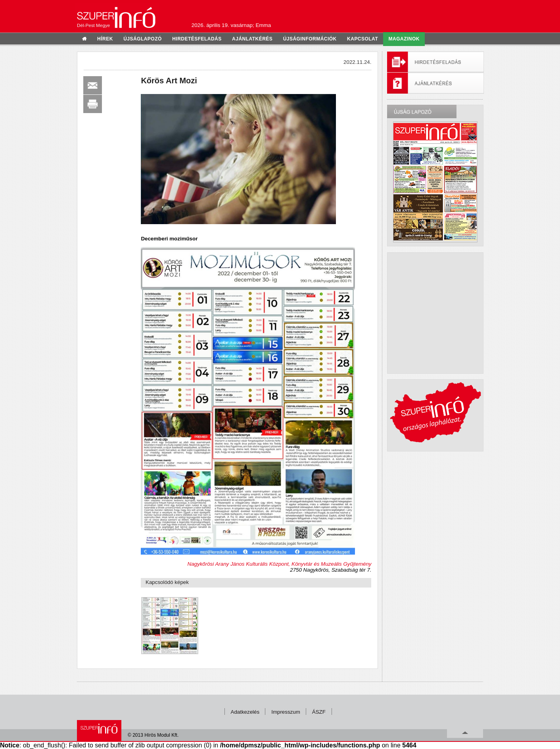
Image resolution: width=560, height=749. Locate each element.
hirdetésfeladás (197, 39)
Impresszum (286, 712)
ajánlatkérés (252, 39)
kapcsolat (362, 39)
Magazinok (404, 39)
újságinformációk (310, 39)
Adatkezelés (245, 712)
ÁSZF (319, 712)
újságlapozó (143, 39)
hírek (105, 39)
